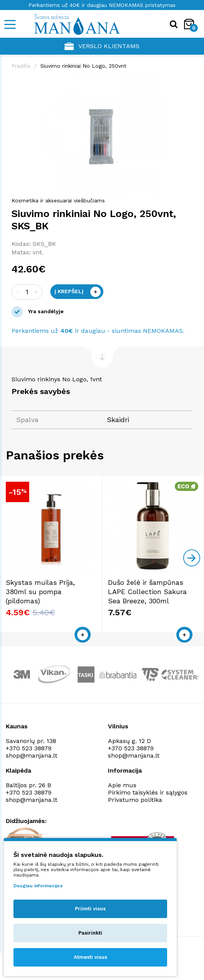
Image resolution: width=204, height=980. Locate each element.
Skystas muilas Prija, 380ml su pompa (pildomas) (40, 592)
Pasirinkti (90, 933)
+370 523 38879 (29, 748)
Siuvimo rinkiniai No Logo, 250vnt (83, 66)
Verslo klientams (102, 46)
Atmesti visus (90, 957)
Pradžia (21, 66)
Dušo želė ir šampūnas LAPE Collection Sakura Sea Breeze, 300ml (147, 592)
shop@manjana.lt (32, 755)
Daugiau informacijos (38, 886)
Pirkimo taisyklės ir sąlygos (148, 792)
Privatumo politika (135, 800)
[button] (186, 83)
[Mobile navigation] (10, 24)
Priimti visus (90, 909)
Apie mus (122, 785)
